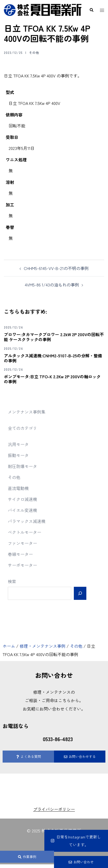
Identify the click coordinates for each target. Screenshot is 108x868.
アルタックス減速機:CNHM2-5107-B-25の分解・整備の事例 (53, 358)
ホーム (9, 646)
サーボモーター (22, 565)
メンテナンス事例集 (27, 412)
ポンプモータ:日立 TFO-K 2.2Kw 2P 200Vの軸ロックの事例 (52, 379)
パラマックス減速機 (27, 521)
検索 (12, 581)
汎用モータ (18, 444)
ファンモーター (22, 543)
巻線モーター (20, 554)
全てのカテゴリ (22, 428)
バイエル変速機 (22, 510)
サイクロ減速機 (22, 499)
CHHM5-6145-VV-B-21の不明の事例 (56, 268)
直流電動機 (18, 488)
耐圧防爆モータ (22, 466)
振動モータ (18, 455)
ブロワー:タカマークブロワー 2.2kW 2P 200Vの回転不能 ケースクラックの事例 (54, 337)
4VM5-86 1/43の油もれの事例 (52, 285)
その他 (34, 52)
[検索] (80, 593)
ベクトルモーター (25, 532)
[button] (91, 10)
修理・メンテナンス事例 (43, 646)
